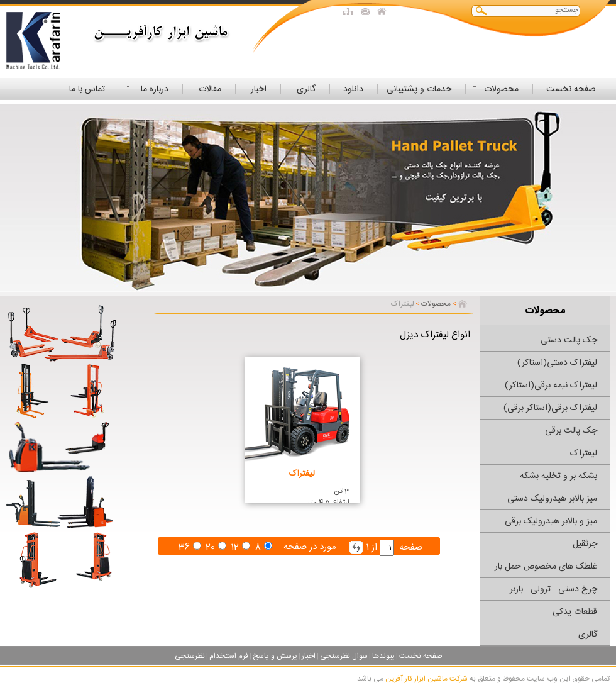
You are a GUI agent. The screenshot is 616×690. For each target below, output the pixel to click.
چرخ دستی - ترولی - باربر (553, 589)
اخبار (309, 656)
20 (210, 548)
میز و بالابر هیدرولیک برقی (551, 521)
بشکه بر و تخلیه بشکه (558, 476)
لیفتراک (584, 454)
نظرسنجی (190, 656)
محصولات (436, 304)
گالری (588, 635)
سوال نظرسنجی (344, 656)
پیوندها (383, 656)
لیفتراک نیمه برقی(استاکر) (551, 386)
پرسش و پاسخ (275, 656)
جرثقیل (585, 544)
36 (184, 548)
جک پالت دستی (569, 340)
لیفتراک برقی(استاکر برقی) (550, 408)
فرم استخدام (229, 656)
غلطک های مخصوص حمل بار (546, 567)
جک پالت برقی (571, 431)
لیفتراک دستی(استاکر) (557, 363)
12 (235, 548)
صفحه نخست (421, 656)
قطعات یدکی (575, 612)
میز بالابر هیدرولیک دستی (552, 499)
